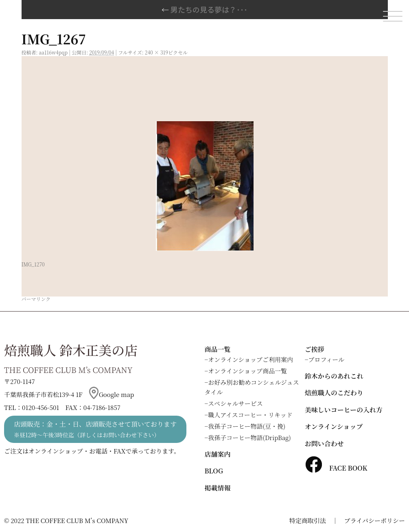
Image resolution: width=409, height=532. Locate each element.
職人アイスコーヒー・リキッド (250, 415)
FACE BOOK (336, 468)
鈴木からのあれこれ (334, 376)
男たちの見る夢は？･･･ (204, 9)
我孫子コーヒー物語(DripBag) (249, 437)
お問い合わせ (324, 444)
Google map (112, 394)
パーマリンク (36, 299)
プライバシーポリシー (375, 520)
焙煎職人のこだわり (334, 393)
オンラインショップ (334, 426)
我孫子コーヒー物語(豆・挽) (247, 426)
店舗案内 (218, 454)
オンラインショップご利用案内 (250, 359)
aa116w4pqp (54, 52)
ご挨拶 (315, 349)
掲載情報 (218, 488)
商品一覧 (218, 349)
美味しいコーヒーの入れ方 (344, 410)
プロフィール (326, 359)
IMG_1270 (33, 264)
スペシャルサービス (235, 403)
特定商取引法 (308, 520)
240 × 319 (156, 52)
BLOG (214, 471)
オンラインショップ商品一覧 (247, 371)
